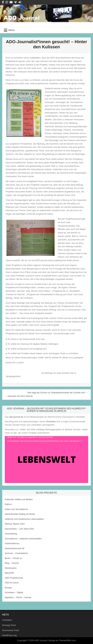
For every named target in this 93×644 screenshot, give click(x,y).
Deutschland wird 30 (15, 548)
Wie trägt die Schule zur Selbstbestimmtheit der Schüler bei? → (58, 393)
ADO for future (12, 583)
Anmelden (7, 620)
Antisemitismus (12, 543)
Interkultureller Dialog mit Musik (20, 514)
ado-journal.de (16, 417)
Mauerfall (9, 573)
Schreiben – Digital (14, 592)
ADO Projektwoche (14, 578)
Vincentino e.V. (53, 421)
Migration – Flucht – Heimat (18, 597)
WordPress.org (9, 635)
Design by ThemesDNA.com (62, 640)
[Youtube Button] (11, 2)
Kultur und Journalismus (16, 509)
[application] (46, 460)
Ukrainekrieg (11, 534)
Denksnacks (11, 568)
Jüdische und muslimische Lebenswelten (24, 519)
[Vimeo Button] (15, 2)
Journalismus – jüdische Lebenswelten (23, 539)
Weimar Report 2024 (15, 524)
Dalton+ (9, 504)
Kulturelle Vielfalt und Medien (19, 499)
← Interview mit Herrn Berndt (19, 396)
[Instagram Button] (7, 2)
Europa (8, 588)
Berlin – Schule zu (14, 558)
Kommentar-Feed (11, 630)
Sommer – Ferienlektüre (16, 553)
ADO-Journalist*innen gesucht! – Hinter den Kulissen (47, 44)
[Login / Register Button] (20, 2)
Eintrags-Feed (9, 625)
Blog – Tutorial (12, 563)
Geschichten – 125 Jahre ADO (19, 529)
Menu (11, 30)
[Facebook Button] (3, 2)
